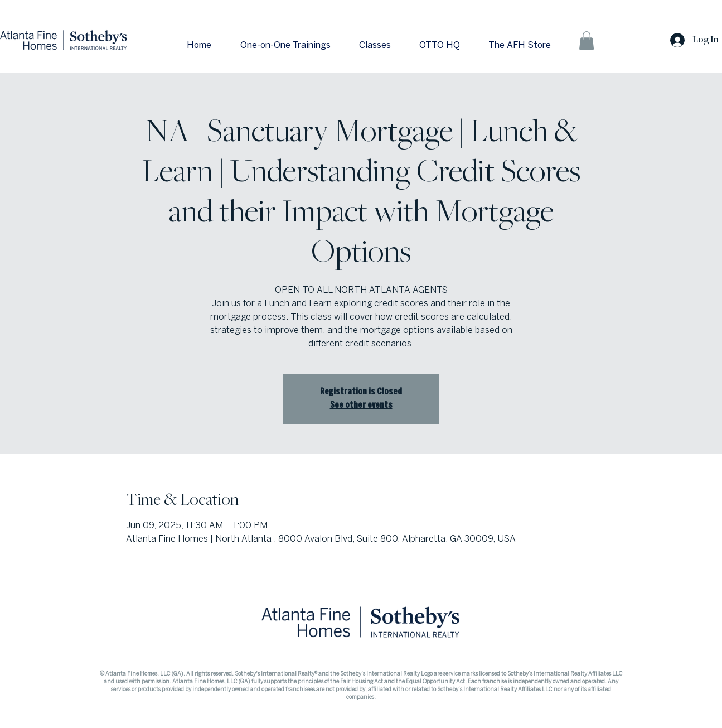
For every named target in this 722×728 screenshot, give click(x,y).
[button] (587, 40)
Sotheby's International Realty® (277, 674)
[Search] (623, 37)
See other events (361, 405)
